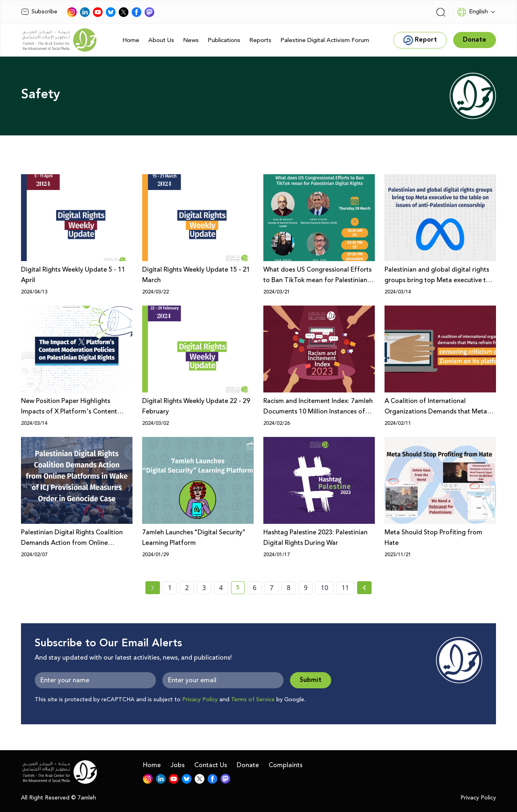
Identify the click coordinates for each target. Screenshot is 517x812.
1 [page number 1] (170, 588)
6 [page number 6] (255, 588)
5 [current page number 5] (241, 589)
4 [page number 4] (221, 588)
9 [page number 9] (306, 588)
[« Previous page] (153, 588)
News (191, 40)
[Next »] (365, 588)
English (472, 12)
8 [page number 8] (289, 588)
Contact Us (211, 765)
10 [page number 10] (324, 588)
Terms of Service (253, 700)
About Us (161, 40)
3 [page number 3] (204, 588)
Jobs (178, 765)
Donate (248, 765)
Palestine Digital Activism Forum (325, 40)
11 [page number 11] (345, 588)
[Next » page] (364, 588)
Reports (260, 40)
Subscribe (39, 12)
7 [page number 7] (272, 588)
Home (131, 40)
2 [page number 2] (187, 588)
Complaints (286, 765)
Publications (224, 40)
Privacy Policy (200, 700)
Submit (311, 680)
